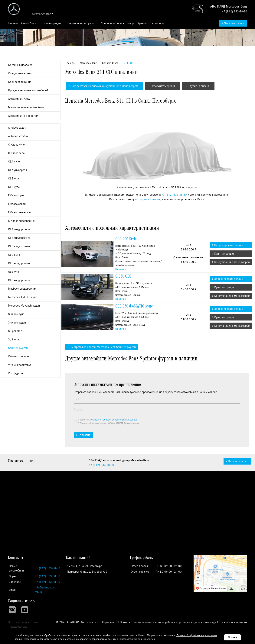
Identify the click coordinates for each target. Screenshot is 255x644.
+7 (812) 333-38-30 (234, 11)
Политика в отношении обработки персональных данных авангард (174, 622)
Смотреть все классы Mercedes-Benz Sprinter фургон (103, 423)
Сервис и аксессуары (81, 23)
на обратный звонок (148, 275)
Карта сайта (110, 622)
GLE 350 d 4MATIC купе (134, 382)
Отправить (85, 511)
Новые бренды (52, 23)
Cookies (125, 622)
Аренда (142, 23)
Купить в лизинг (199, 162)
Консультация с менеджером (232, 338)
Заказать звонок (234, 23)
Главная (13, 23)
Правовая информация (233, 622)
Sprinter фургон (110, 139)
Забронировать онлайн (229, 321)
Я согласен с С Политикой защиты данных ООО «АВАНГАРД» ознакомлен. (109, 498)
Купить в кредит (224, 330)
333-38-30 (101, 541)
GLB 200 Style (126, 315)
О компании (157, 23)
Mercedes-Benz (88, 139)
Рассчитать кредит (164, 162)
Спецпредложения (112, 23)
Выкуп (131, 23)
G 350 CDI (123, 353)
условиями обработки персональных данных (114, 496)
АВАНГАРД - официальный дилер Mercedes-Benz (33, 9)
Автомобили (29, 23)
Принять (232, 637)
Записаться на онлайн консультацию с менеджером (106, 162)
